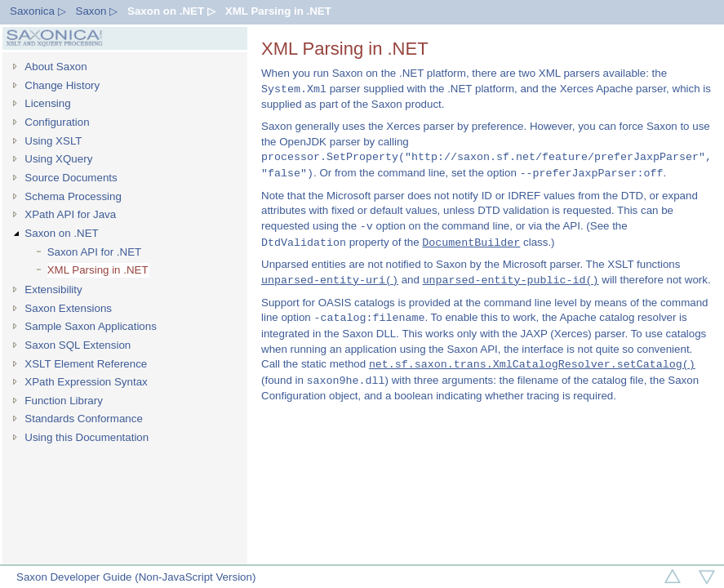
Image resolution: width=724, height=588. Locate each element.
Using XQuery (58, 159)
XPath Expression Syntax (86, 382)
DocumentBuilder (471, 243)
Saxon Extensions (68, 308)
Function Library (64, 401)
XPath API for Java (70, 214)
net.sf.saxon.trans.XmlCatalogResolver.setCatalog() (532, 364)
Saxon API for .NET (95, 252)
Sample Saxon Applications (91, 326)
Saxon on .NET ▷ (171, 11)
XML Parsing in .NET (278, 11)
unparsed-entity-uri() (330, 280)
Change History (62, 85)
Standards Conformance (83, 419)
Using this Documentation (87, 437)
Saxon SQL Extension (78, 345)
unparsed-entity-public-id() (511, 280)
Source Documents (71, 178)
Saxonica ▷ (38, 11)
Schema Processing (73, 196)
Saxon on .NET (61, 233)
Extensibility (53, 290)
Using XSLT (53, 141)
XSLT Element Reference (86, 364)
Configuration (57, 122)
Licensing (47, 103)
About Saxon (56, 67)
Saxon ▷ (97, 11)
